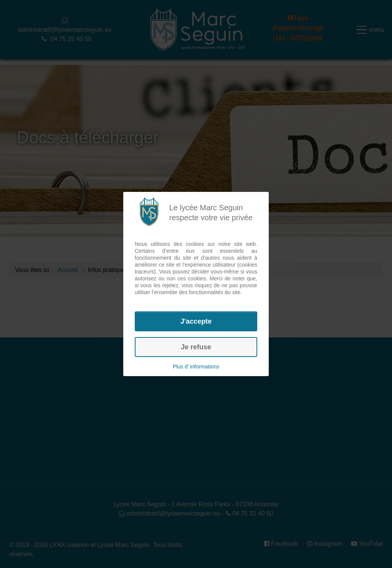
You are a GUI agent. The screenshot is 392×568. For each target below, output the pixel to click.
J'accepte (196, 321)
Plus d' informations (196, 367)
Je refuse (196, 347)
